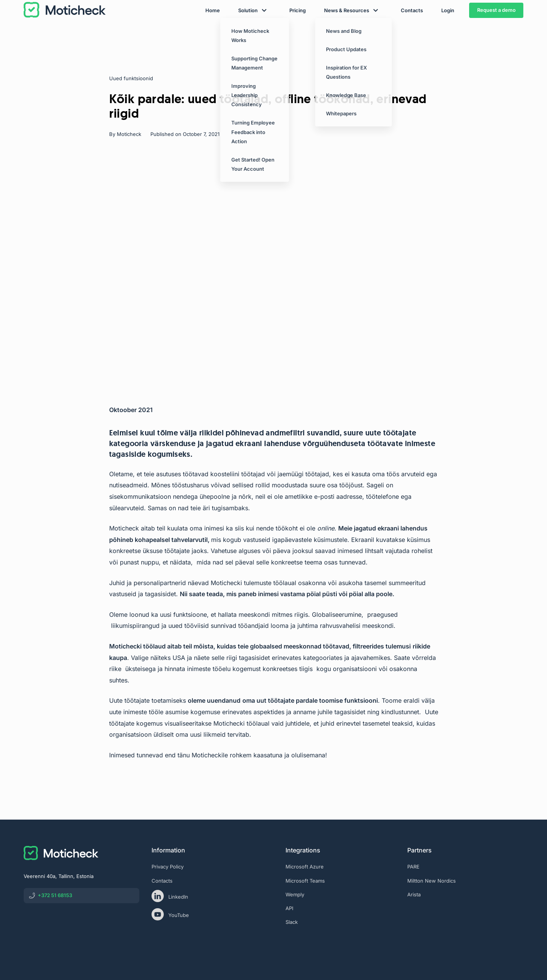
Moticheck (129, 134)
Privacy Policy (168, 867)
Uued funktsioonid (131, 78)
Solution (248, 32)
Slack (292, 922)
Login (448, 32)
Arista (414, 894)
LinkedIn (170, 896)
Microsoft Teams (305, 881)
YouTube (170, 914)
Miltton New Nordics (432, 881)
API (289, 908)
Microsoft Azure (305, 867)
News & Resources (347, 32)
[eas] (465, 926)
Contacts (412, 32)
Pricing (298, 32)
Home (213, 32)
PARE (413, 867)
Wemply (295, 894)
